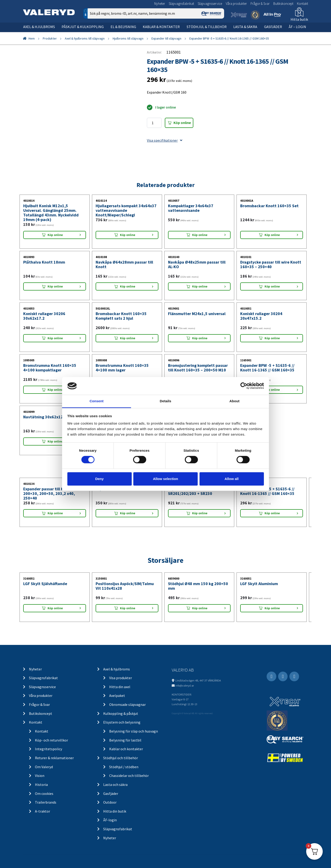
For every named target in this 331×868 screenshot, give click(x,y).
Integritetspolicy (49, 749)
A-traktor (43, 811)
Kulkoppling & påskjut (121, 713)
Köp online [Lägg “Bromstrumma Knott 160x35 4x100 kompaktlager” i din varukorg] (55, 390)
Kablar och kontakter (126, 749)
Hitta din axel (120, 687)
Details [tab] (165, 401)
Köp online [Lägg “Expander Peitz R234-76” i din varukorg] (128, 513)
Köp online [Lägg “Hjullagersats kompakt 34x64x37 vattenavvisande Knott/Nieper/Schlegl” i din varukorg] (128, 235)
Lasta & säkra (245, 27)
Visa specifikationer (165, 140)
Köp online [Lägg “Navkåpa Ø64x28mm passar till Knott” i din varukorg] (128, 286)
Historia (41, 785)
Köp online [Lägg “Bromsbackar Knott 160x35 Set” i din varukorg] (272, 235)
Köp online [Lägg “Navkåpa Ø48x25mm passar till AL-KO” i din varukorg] (200, 286)
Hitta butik (299, 19)
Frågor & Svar (260, 4)
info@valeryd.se (185, 685)
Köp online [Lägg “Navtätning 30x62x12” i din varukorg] (55, 441)
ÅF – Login (297, 27)
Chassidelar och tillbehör (129, 776)
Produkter (50, 38)
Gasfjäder (273, 27)
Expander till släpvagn (166, 38)
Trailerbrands (46, 802)
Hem (32, 38)
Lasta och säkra (115, 785)
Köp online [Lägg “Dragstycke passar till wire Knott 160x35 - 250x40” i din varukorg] (272, 286)
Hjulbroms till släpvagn (128, 38)
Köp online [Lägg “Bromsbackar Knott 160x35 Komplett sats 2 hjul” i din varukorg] (128, 338)
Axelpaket (117, 696)
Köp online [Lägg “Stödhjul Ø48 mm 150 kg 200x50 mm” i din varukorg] (200, 608)
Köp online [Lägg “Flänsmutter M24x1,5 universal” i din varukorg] (200, 338)
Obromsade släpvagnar (127, 704)
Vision (40, 776)
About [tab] (234, 401)
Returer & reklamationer (54, 758)
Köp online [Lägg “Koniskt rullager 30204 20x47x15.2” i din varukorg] (272, 338)
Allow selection (165, 479)
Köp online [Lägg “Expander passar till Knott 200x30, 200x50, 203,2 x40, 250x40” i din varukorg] (55, 513)
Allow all (232, 479)
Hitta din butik (115, 811)
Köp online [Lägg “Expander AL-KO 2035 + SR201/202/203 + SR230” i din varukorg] (200, 513)
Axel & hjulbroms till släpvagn (85, 38)
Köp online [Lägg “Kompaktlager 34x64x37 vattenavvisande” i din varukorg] (200, 235)
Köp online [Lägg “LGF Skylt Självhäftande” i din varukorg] (55, 608)
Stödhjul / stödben (124, 767)
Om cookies (44, 793)
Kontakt (302, 4)
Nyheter (160, 4)
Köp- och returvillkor (51, 740)
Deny (99, 479)
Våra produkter (236, 4)
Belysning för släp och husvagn (134, 731)
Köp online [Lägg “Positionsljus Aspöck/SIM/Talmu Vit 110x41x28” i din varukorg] (128, 608)
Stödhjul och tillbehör (121, 758)
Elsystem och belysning (122, 722)
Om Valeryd (44, 767)
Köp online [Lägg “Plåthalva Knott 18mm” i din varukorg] (55, 286)
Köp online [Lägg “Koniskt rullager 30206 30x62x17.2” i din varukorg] (55, 338)
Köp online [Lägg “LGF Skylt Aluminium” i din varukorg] (272, 608)
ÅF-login (110, 820)
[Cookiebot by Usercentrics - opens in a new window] (244, 386)
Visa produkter (121, 678)
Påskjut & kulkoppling (83, 27)
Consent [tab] (97, 401)
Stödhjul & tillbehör (207, 27)
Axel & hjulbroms (39, 27)
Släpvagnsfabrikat (181, 4)
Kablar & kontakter (161, 27)
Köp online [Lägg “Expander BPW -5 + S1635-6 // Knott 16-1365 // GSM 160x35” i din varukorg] (272, 390)
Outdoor (110, 802)
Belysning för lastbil (125, 740)
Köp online (182, 123)
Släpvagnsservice (210, 4)
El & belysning (123, 27)
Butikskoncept (283, 4)
